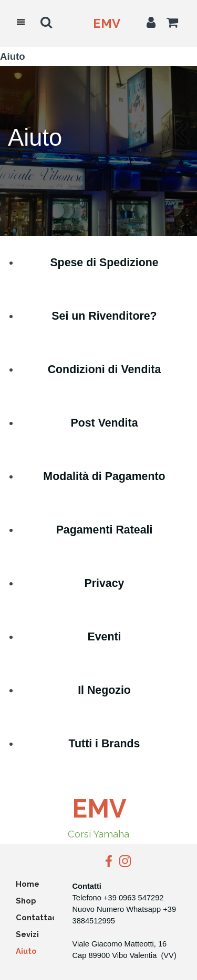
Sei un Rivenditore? (104, 316)
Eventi (104, 637)
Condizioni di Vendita (105, 369)
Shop (26, 901)
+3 (167, 909)
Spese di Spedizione (104, 263)
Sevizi (27, 934)
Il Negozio (104, 690)
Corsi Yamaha (98, 834)
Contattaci (37, 917)
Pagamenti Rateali (105, 530)
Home (28, 884)
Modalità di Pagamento (104, 476)
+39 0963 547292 (134, 898)
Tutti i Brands (105, 744)
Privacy (105, 583)
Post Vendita (105, 423)
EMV (107, 23)
